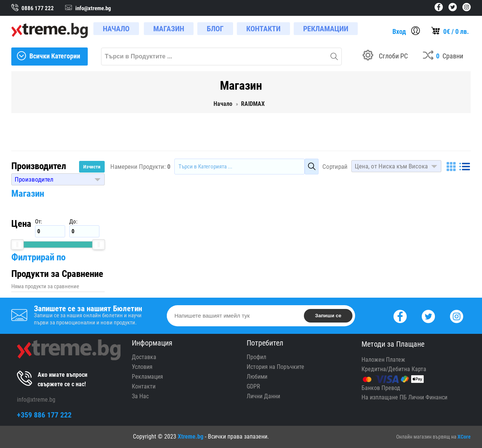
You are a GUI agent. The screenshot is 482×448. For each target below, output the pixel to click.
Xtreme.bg (191, 437)
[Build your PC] (385, 57)
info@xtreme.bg (36, 400)
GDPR (253, 386)
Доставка (144, 357)
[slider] (17, 245)
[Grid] (451, 167)
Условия (142, 367)
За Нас (140, 396)
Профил (256, 357)
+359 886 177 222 (44, 415)
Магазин (28, 193)
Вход (399, 31)
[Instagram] (457, 316)
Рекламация (147, 377)
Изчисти (92, 167)
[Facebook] (400, 316)
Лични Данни (263, 396)
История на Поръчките (275, 367)
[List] (465, 167)
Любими (257, 377)
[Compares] (443, 57)
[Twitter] (428, 316)
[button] (58, 179)
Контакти (144, 386)
